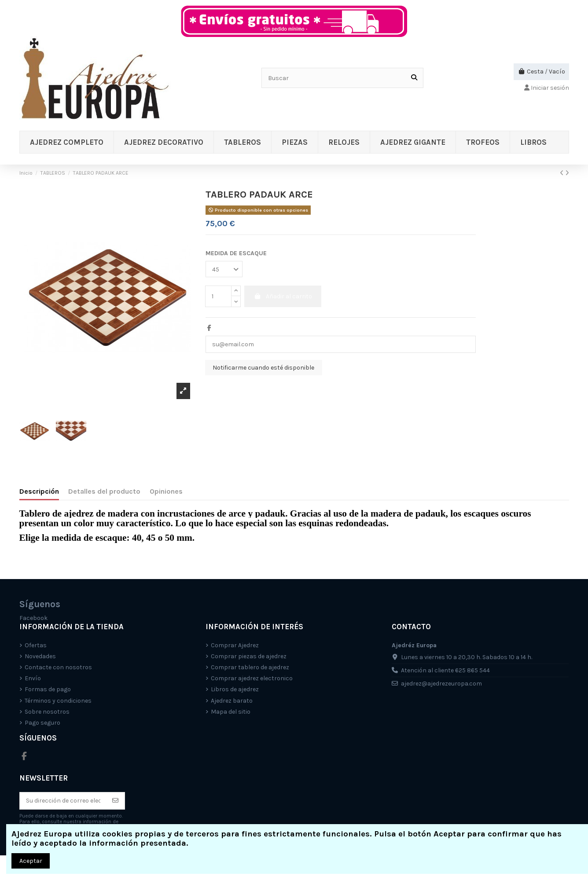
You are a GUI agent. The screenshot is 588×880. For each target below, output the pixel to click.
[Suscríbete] (115, 801)
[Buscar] (414, 78)
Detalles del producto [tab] (104, 491)
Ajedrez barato (232, 701)
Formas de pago (48, 689)
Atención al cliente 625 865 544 (445, 670)
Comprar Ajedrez (235, 645)
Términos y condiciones (58, 701)
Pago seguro (42, 723)
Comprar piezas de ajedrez (249, 656)
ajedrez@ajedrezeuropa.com (441, 684)
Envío (33, 678)
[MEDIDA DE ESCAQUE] (224, 269)
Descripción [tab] (39, 491)
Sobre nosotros (47, 712)
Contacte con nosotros (58, 667)
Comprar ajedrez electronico (252, 678)
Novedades (40, 656)
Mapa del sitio (231, 712)
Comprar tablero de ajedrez (250, 667)
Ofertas (36, 645)
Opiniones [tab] (166, 491)
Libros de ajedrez (235, 689)
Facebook (33, 618)
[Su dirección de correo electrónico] (63, 801)
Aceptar (31, 861)
